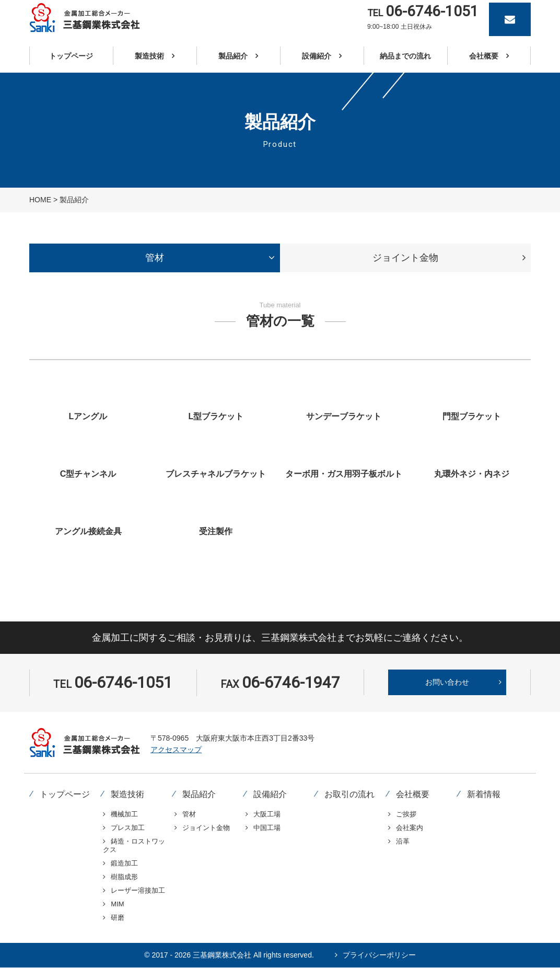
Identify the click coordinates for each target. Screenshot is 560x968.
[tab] (155, 258)
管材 (189, 814)
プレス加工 (128, 828)
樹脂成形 (124, 877)
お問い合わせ (447, 682)
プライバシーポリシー (379, 955)
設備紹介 (270, 794)
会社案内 (410, 828)
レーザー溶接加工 (138, 890)
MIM (117, 904)
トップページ (65, 794)
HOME (40, 200)
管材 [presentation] (155, 258)
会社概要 (413, 794)
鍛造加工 (124, 863)
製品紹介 (199, 794)
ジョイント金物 (206, 828)
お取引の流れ (349, 794)
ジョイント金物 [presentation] (405, 258)
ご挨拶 (406, 814)
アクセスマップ (176, 750)
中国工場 (267, 828)
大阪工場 (267, 814)
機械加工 (124, 814)
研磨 (118, 918)
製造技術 (127, 794)
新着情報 (484, 794)
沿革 (403, 841)
